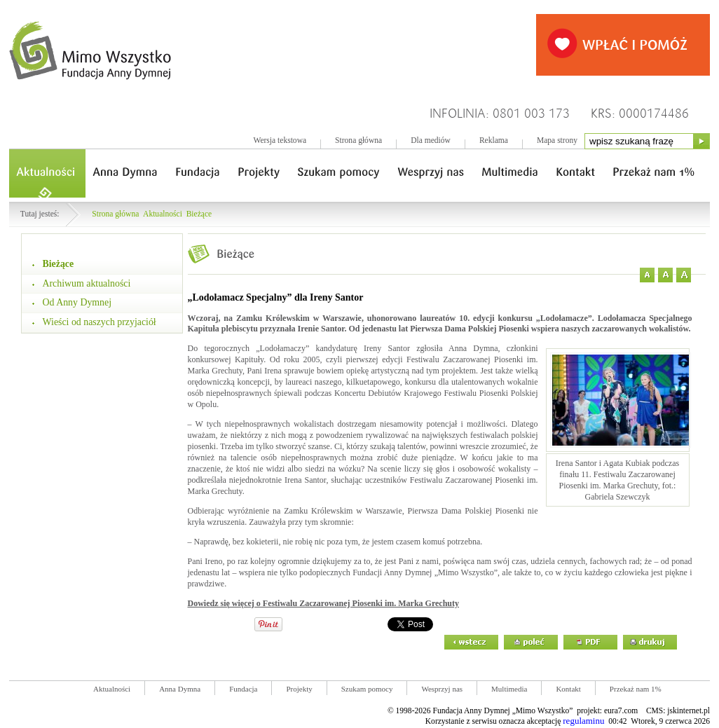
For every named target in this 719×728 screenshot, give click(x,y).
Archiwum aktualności (87, 283)
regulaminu (583, 721)
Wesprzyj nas (442, 689)
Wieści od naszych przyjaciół (100, 322)
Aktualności (163, 214)
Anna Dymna (180, 689)
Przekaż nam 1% (636, 689)
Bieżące (199, 214)
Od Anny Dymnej (77, 302)
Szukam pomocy (367, 689)
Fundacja (243, 689)
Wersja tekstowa (280, 140)
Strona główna (358, 140)
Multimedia (509, 689)
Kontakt (568, 689)
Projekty (299, 689)
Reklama (494, 140)
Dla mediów (431, 140)
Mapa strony (557, 140)
